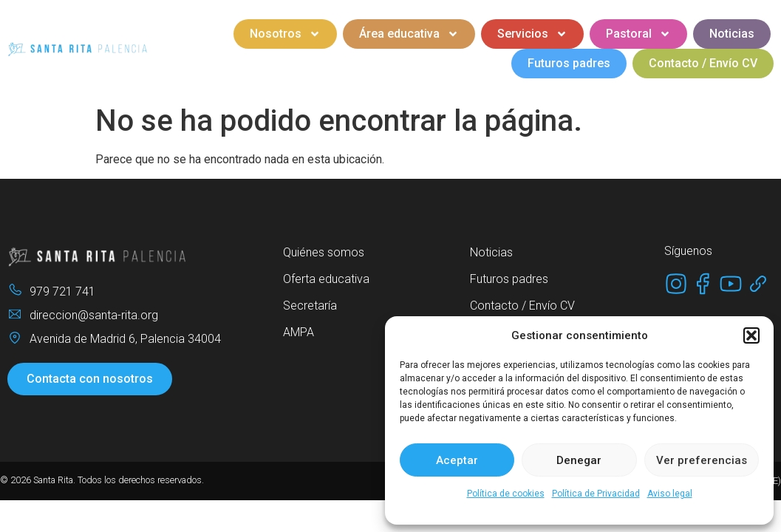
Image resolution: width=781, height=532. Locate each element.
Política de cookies (506, 494)
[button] (751, 335)
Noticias (732, 34)
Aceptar (457, 460)
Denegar (579, 460)
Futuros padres (569, 63)
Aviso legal (670, 494)
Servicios (532, 34)
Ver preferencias (702, 460)
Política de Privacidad (596, 494)
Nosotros (285, 34)
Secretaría (310, 306)
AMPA (299, 332)
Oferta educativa (326, 279)
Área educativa (409, 34)
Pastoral (638, 34)
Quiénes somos (324, 252)
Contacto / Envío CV (703, 63)
